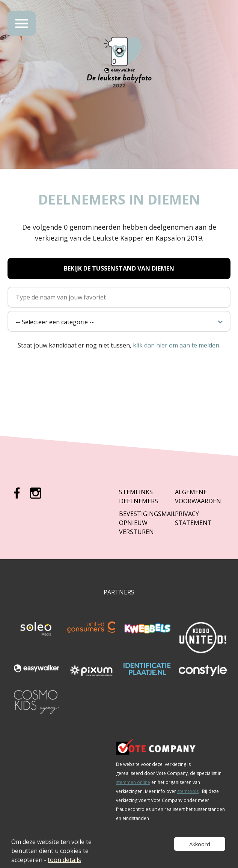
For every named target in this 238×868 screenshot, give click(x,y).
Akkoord (200, 844)
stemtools (188, 791)
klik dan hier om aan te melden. (177, 345)
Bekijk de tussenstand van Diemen (119, 268)
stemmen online (133, 782)
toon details (64, 860)
